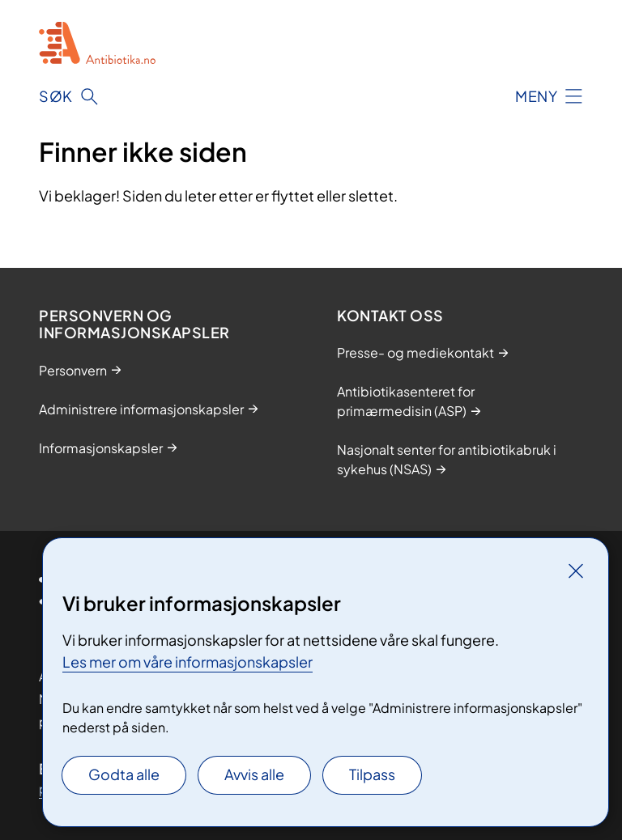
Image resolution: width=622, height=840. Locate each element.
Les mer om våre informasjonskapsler (187, 662)
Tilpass (372, 774)
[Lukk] (576, 571)
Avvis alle (254, 774)
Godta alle (124, 774)
